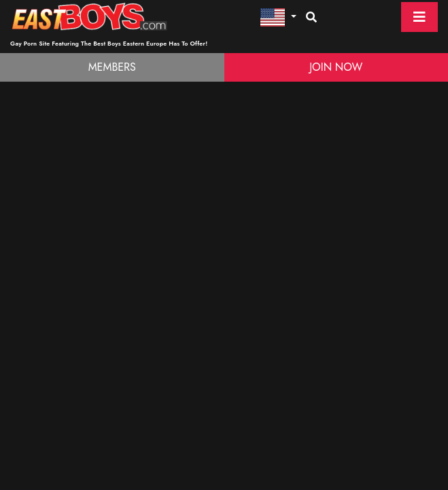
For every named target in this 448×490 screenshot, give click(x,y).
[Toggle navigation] (419, 17)
